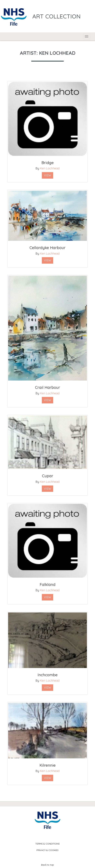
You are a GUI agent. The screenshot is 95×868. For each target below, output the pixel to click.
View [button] (47, 175)
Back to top (47, 865)
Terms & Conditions (47, 844)
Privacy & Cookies (47, 850)
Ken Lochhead (50, 168)
